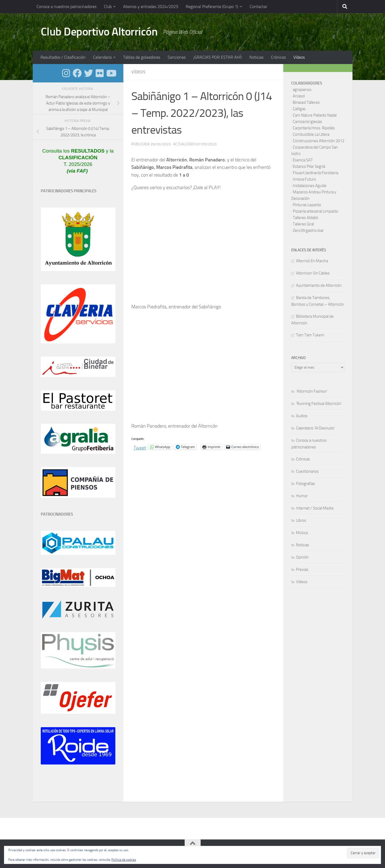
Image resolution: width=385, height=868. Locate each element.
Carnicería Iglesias (307, 122)
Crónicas (278, 57)
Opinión (302, 557)
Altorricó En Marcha (312, 261)
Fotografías (305, 484)
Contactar (258, 7)
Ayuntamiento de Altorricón (319, 285)
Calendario (102, 57)
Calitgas (299, 109)
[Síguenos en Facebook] (77, 73)
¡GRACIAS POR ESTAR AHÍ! (218, 57)
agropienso (302, 90)
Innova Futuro (304, 179)
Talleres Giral (303, 224)
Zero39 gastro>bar (308, 230)
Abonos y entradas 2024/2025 (151, 7)
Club (108, 7)
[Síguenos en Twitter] (88, 73)
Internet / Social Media (315, 508)
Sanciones (177, 57)
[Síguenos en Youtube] (111, 73)
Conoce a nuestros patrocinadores (66, 7)
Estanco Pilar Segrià (309, 166)
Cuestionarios (307, 471)
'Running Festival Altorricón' (319, 404)
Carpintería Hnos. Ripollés (314, 128)
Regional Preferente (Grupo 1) (212, 7)
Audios (302, 416)
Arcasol (299, 96)
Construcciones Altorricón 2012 (319, 141)
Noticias (256, 57)
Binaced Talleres (306, 102)
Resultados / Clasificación (63, 57)
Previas (302, 570)
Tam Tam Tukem (310, 335)
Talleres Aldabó (305, 218)
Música (302, 533)
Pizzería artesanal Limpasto (315, 211)
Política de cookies (124, 860)
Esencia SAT (303, 160)
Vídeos (299, 57)
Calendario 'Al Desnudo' (315, 428)
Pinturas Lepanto (307, 205)
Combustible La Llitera (311, 134)
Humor (302, 496)
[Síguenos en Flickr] (100, 73)
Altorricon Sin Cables (313, 273)
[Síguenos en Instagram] (66, 73)
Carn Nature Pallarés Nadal (315, 115)
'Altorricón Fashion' (312, 391)
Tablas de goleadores (142, 57)
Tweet (140, 447)
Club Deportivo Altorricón (99, 32)
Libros (301, 520)
